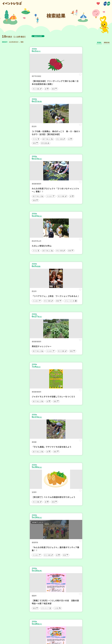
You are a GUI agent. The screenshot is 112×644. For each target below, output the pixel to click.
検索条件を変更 (43, 36)
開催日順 (107, 42)
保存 (50, 76)
